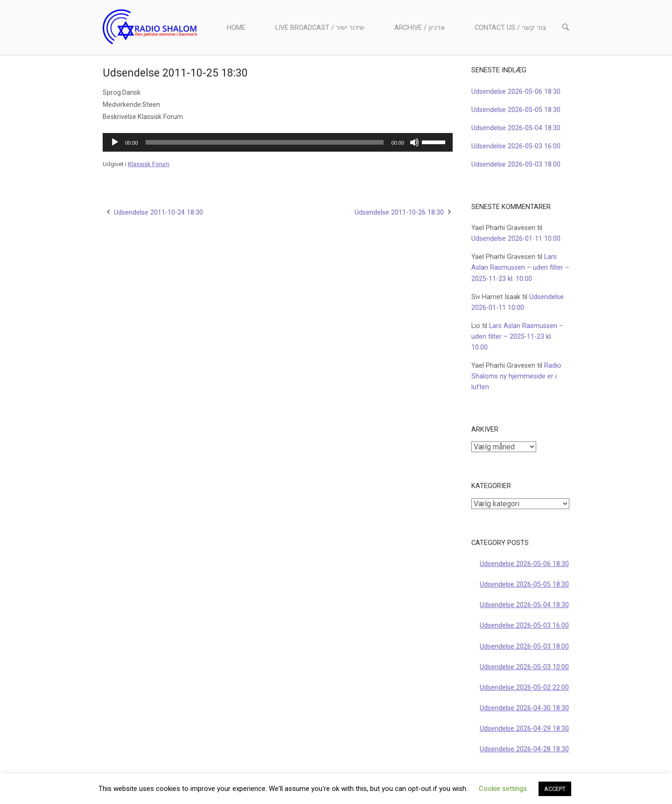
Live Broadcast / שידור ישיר (320, 28)
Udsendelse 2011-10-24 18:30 (158, 213)
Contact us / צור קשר (510, 28)
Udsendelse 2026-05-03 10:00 (524, 667)
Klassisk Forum (149, 164)
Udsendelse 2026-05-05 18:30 (516, 110)
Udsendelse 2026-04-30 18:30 (524, 708)
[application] (278, 142)
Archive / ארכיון (420, 28)
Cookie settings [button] (503, 789)
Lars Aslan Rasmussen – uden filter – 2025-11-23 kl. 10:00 (520, 268)
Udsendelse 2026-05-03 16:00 (516, 146)
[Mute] (414, 142)
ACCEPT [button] (555, 789)
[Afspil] (115, 142)
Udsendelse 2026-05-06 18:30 (516, 92)
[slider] (265, 142)
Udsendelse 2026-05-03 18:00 (516, 164)
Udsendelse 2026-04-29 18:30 (524, 729)
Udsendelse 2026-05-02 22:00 (524, 688)
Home (236, 28)
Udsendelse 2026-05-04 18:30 (516, 128)
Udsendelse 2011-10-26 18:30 (399, 213)
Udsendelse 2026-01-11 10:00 (516, 239)
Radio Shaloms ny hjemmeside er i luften (516, 376)
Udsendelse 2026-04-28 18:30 (524, 749)
